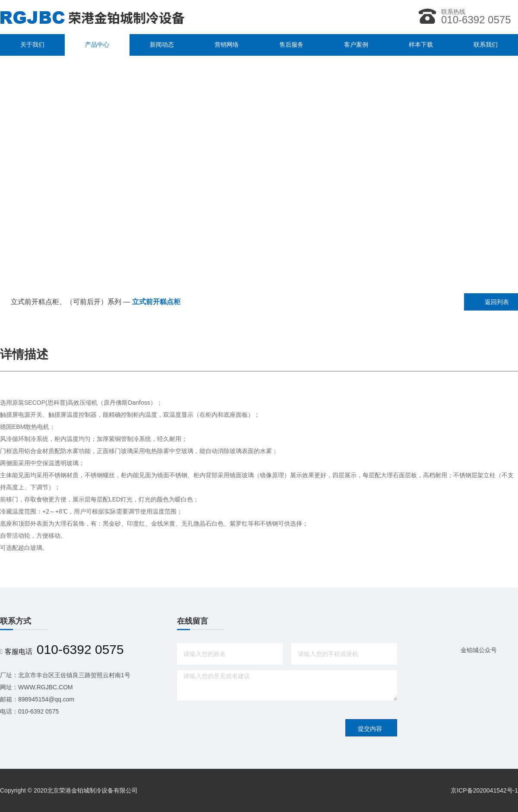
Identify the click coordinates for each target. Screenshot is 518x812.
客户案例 (356, 45)
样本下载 (421, 45)
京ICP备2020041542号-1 (484, 790)
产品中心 (97, 45)
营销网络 (227, 45)
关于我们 (32, 45)
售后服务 (291, 45)
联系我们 (486, 45)
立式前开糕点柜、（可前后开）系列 (66, 302)
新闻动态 (162, 45)
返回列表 (497, 302)
